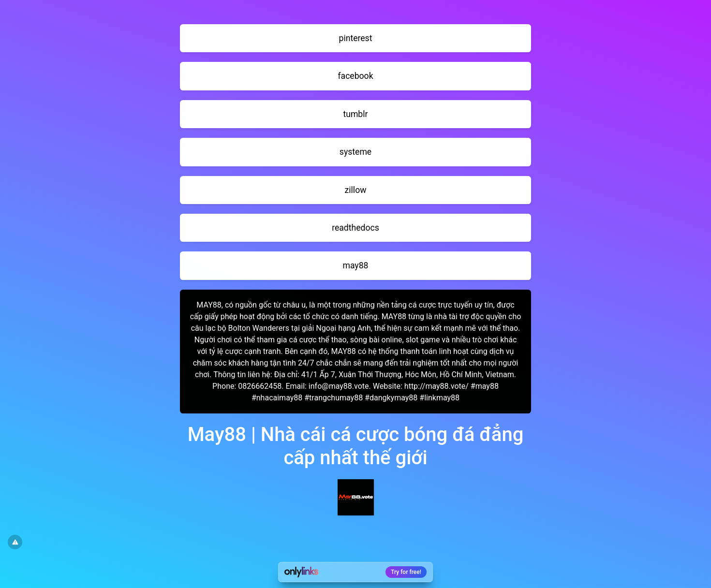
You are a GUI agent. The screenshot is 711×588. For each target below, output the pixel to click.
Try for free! (406, 572)
